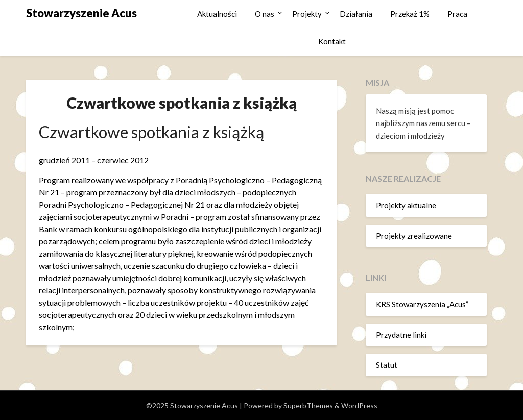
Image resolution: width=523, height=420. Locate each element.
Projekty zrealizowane (414, 236)
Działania (356, 14)
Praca (457, 14)
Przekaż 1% (410, 14)
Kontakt (332, 41)
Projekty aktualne (406, 205)
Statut (387, 365)
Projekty (307, 14)
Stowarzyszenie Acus (81, 13)
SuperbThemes (308, 405)
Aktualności (217, 14)
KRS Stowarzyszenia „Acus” (422, 304)
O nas (265, 14)
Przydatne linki (401, 335)
